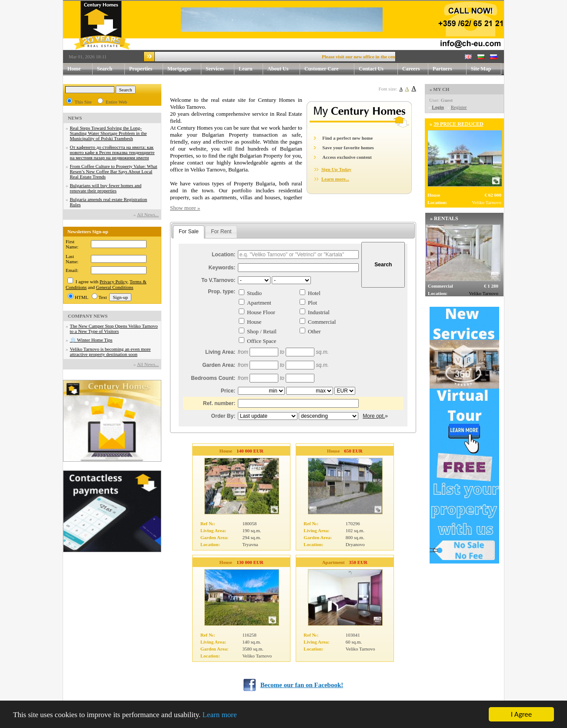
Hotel (314, 293)
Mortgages (179, 69)
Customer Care (322, 69)
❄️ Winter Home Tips (91, 340)
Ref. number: (219, 403)
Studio (254, 293)
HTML (82, 297)
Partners (442, 69)
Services (220, 69)
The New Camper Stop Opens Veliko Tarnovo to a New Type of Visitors (114, 329)
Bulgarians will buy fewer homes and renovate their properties (106, 188)
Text (103, 297)
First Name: (72, 244)
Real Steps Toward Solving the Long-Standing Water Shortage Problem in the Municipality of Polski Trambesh (108, 133)
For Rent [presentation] (221, 231)
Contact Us (378, 69)
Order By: (223, 416)
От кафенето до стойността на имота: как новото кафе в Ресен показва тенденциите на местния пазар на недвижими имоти (112, 152)
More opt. (374, 416)
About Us (284, 69)
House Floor (261, 312)
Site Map (481, 69)
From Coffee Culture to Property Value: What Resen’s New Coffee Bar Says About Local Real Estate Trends (114, 171)
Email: (72, 270)
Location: (223, 255)
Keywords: (222, 268)
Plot (312, 303)
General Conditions (115, 287)
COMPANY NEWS (88, 316)
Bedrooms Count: (213, 378)
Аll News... (148, 215)
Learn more (220, 715)
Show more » (185, 208)
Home (74, 69)
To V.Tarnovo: (218, 280)
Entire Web (116, 102)
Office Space (262, 341)
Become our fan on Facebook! (302, 685)
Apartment (259, 303)
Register (459, 107)
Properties (146, 69)
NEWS (75, 118)
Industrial (319, 312)
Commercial (322, 322)
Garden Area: (219, 365)
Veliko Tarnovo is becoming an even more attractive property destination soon (110, 352)
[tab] (189, 232)
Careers (411, 69)
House (254, 322)
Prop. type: (222, 292)
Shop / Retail (262, 331)
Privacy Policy (113, 282)
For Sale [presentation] (189, 231)
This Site (83, 102)
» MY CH (439, 89)
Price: (228, 391)
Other (314, 331)
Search (105, 69)
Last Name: (72, 259)
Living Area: (220, 352)
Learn (251, 69)
